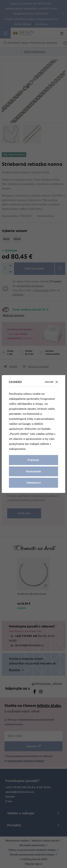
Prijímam (33, 460)
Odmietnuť (33, 483)
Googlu (27, 424)
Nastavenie (33, 471)
